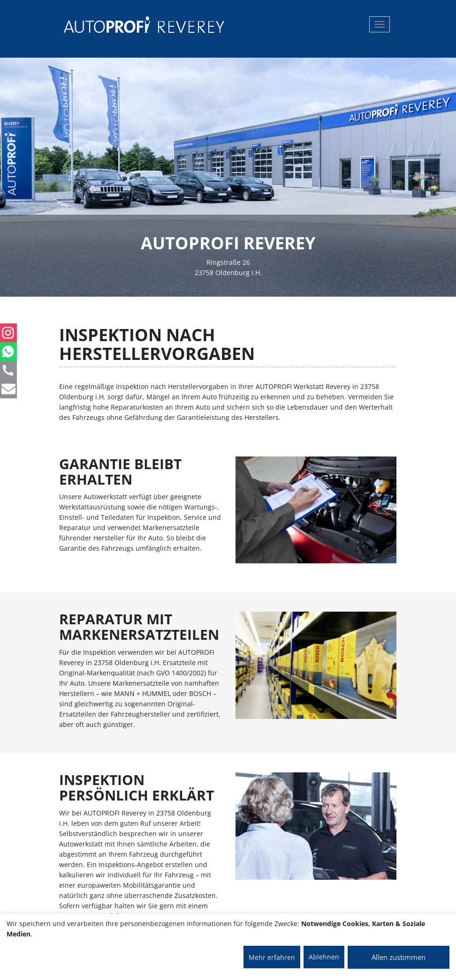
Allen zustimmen (399, 957)
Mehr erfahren (272, 957)
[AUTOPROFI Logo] (101, 25)
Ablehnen (324, 957)
